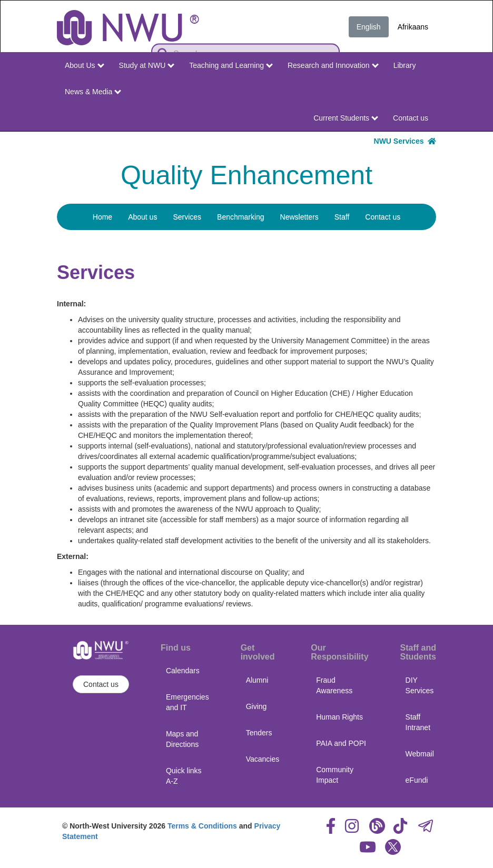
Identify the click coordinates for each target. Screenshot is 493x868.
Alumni (257, 680)
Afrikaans (413, 27)
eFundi (417, 780)
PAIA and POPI (341, 743)
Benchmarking (241, 217)
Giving (257, 706)
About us (142, 217)
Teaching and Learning (231, 65)
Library (405, 65)
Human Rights (339, 717)
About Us (84, 65)
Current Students (346, 118)
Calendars (183, 671)
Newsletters (299, 217)
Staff (342, 217)
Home (102, 217)
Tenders (259, 733)
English (369, 27)
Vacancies (263, 759)
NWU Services (405, 141)
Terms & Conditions (202, 826)
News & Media (93, 92)
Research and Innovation (333, 65)
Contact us (411, 118)
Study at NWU (147, 65)
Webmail (420, 754)
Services (187, 217)
